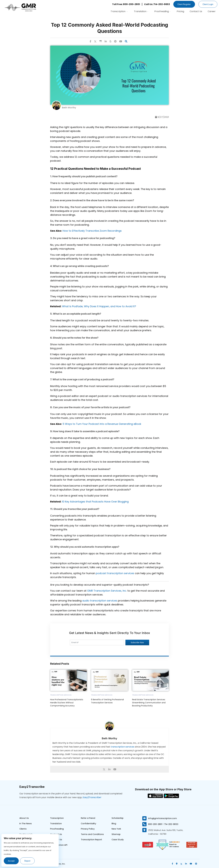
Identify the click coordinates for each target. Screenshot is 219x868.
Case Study (118, 840)
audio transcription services (100, 601)
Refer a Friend (88, 818)
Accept (11, 861)
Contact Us (196, 11)
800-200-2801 (155, 824)
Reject (28, 861)
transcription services (123, 747)
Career (212, 11)
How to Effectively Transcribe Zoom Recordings (92, 231)
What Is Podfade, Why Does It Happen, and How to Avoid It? (99, 306)
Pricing (180, 11)
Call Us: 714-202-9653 (156, 4)
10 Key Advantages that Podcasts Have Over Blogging (95, 502)
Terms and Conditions (92, 834)
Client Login (208, 4)
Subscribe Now (137, 642)
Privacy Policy (88, 829)
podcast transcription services (115, 573)
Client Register (183, 4)
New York (116, 829)
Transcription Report (91, 840)
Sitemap (116, 834)
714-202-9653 (171, 824)
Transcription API (59, 845)
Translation (141, 11)
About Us (24, 818)
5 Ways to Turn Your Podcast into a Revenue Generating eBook (102, 424)
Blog (114, 823)
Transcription (119, 11)
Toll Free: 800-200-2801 (125, 4)
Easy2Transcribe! (92, 797)
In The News (26, 823)
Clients (23, 829)
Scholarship (118, 818)
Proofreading (162, 11)
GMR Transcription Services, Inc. (107, 591)
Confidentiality (89, 823)
